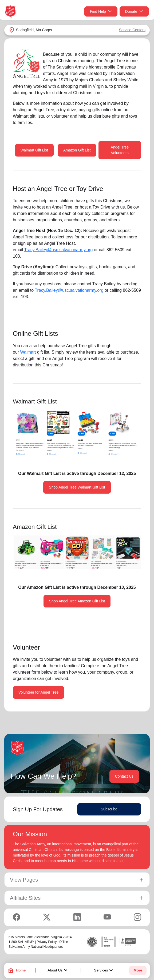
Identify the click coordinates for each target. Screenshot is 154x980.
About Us (58, 970)
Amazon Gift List (77, 150)
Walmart (28, 352)
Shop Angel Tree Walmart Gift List (77, 487)
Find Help (101, 12)
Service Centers (132, 30)
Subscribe (109, 809)
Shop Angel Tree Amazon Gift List (77, 601)
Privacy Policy (47, 942)
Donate (134, 12)
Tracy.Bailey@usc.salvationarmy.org (58, 250)
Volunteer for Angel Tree (38, 692)
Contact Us (124, 776)
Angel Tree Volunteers (120, 150)
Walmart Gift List (34, 150)
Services (104, 970)
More (138, 970)
